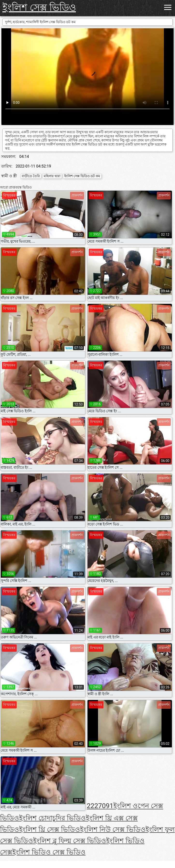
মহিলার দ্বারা (52, 176)
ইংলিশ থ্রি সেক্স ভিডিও (50, 829)
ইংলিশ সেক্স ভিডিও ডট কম (82, 176)
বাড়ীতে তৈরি (31, 176)
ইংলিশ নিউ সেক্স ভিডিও (113, 829)
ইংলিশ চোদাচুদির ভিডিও (52, 818)
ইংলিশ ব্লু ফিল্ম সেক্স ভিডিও (70, 841)
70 (102, 806)
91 (110, 806)
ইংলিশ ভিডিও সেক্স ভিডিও (49, 852)
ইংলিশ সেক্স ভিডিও (39, 8)
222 (92, 806)
